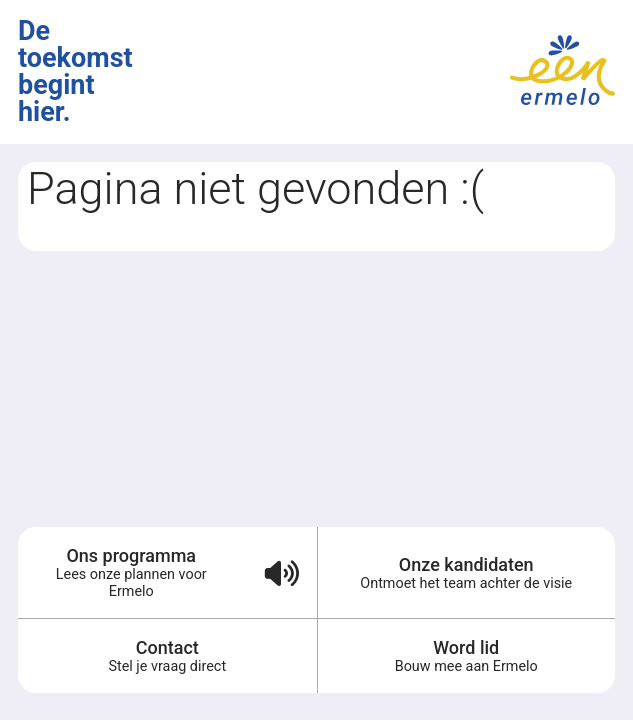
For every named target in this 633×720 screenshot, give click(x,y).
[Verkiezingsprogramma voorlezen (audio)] (281, 572)
